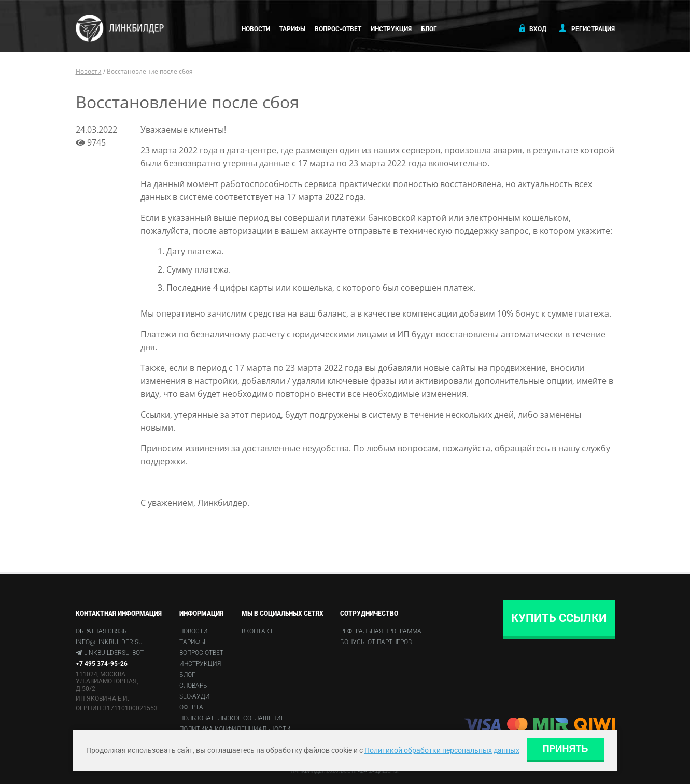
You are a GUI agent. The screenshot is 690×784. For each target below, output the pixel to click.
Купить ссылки (559, 618)
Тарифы (292, 29)
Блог (429, 29)
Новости (256, 29)
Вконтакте (259, 631)
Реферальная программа (381, 631)
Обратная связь (101, 631)
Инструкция (391, 29)
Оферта (191, 707)
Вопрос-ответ (338, 29)
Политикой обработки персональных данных (442, 750)
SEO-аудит (196, 696)
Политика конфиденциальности (235, 729)
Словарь (193, 686)
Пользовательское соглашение (232, 718)
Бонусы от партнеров (376, 642)
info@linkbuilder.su (109, 642)
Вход (532, 28)
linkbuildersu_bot (114, 653)
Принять (566, 749)
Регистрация (587, 28)
